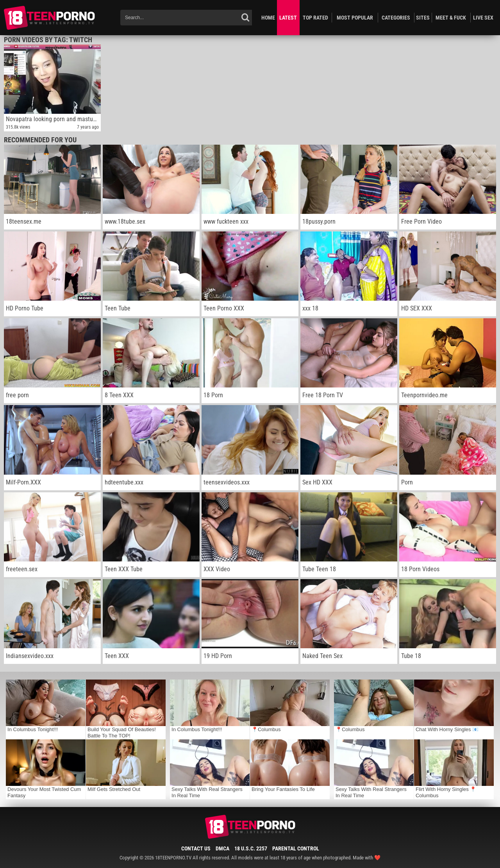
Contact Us (196, 848)
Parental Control (296, 848)
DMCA (222, 848)
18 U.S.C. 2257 (251, 848)
